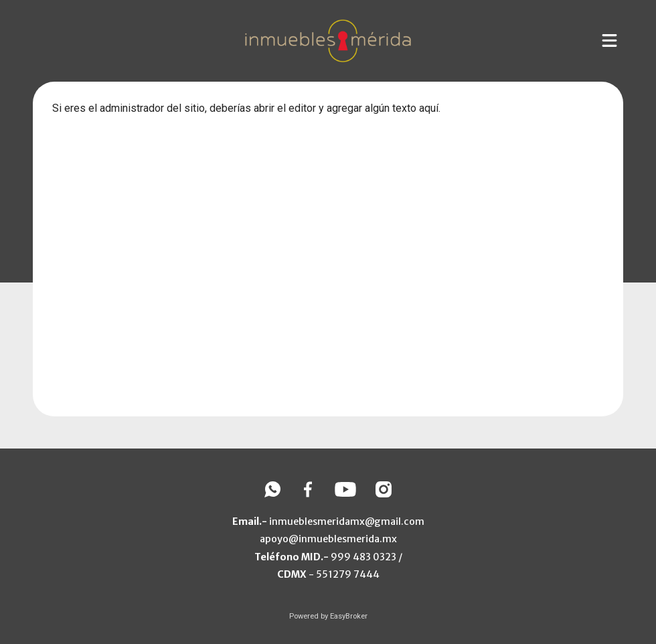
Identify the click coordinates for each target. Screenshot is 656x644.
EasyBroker (349, 616)
